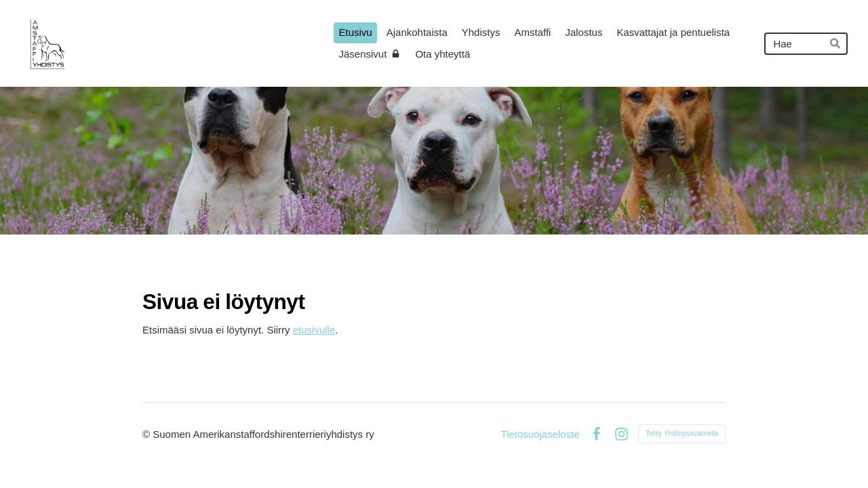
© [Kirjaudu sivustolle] (147, 434)
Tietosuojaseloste (540, 434)
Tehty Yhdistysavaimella (682, 433)
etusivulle (314, 330)
